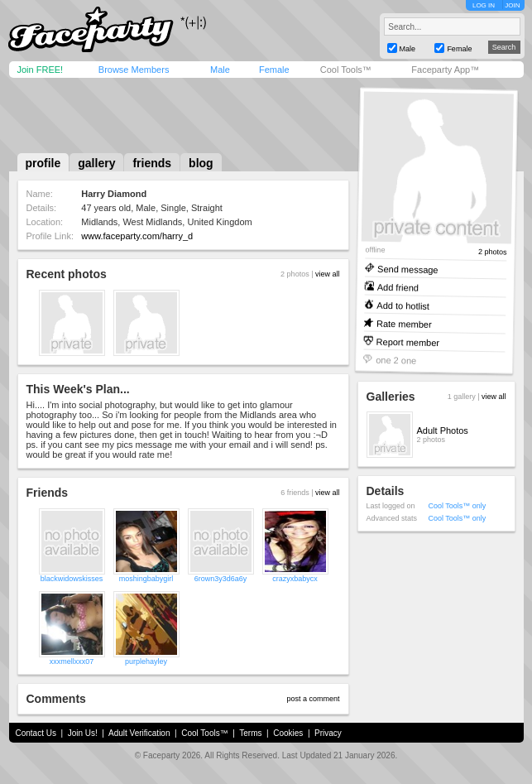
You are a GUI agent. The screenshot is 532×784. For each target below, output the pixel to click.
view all (328, 274)
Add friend (397, 287)
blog (201, 163)
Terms (250, 733)
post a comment (313, 699)
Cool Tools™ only (458, 506)
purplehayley (146, 661)
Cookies (288, 733)
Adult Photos (443, 430)
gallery (96, 163)
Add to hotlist (403, 305)
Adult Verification (139, 733)
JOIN (512, 5)
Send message (408, 269)
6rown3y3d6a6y (221, 579)
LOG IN (484, 5)
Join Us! (83, 733)
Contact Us (36, 733)
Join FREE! (41, 70)
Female (274, 70)
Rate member (403, 323)
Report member (407, 341)
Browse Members (134, 70)
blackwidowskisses (72, 579)
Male (220, 70)
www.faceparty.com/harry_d (137, 236)
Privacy (328, 733)
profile (43, 163)
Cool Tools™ (346, 70)
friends (152, 163)
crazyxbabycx (295, 579)
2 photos (492, 252)
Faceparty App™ (445, 70)
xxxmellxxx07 (72, 661)
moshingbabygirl (146, 579)
